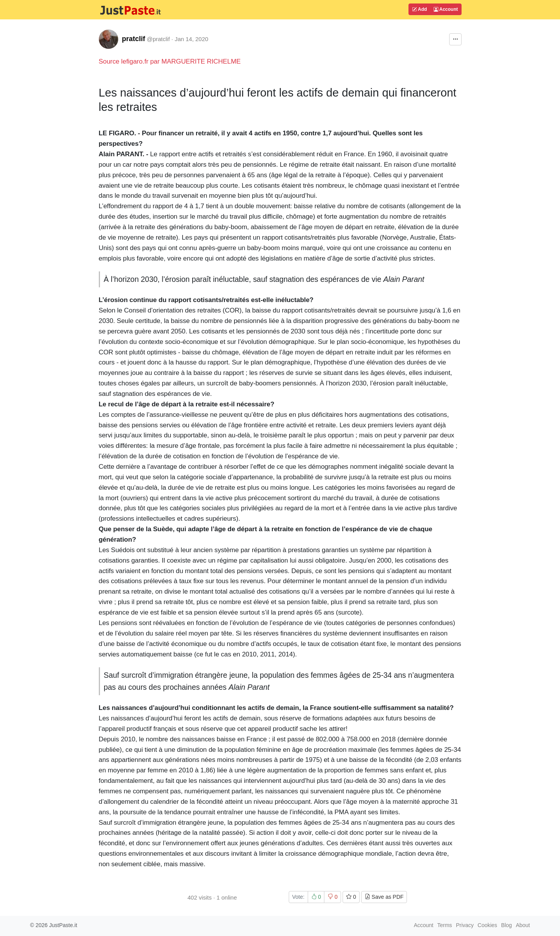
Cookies (487, 925)
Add (419, 9)
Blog (507, 925)
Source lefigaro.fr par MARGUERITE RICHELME (170, 61)
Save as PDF (384, 897)
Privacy (465, 925)
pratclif (134, 39)
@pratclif (158, 39)
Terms (445, 925)
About (523, 925)
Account (446, 9)
